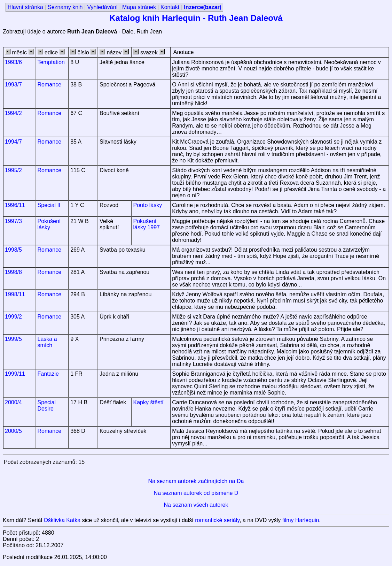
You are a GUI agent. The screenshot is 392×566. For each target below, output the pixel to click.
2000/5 (13, 431)
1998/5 (13, 250)
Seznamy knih (65, 7)
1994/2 (13, 113)
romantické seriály (217, 520)
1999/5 (13, 339)
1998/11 (15, 294)
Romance (49, 85)
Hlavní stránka (25, 7)
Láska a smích (47, 342)
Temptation (51, 62)
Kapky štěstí (148, 402)
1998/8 (13, 272)
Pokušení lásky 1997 (147, 224)
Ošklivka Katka (62, 520)
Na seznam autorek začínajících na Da (196, 481)
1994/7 (13, 142)
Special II (49, 205)
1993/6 (13, 62)
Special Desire (47, 406)
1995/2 (13, 170)
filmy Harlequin (301, 520)
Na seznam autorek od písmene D (196, 493)
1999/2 (13, 317)
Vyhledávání (103, 7)
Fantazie (48, 374)
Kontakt (170, 7)
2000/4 (13, 402)
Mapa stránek (139, 7)
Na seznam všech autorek (196, 505)
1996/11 (15, 205)
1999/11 (15, 374)
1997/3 (13, 221)
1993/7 (13, 85)
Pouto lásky (148, 205)
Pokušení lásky (49, 224)
